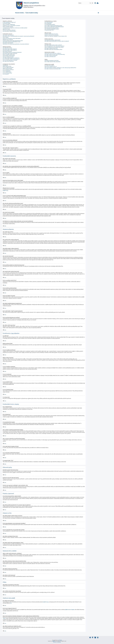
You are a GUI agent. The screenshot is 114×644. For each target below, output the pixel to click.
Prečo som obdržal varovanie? (8, 57)
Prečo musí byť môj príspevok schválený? (10, 60)
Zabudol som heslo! (6, 29)
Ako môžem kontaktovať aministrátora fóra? (53, 69)
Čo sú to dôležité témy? (7, 72)
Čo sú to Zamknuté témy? (7, 73)
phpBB (53, 641)
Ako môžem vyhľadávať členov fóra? (51, 48)
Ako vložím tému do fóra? (7, 48)
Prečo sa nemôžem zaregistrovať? (9, 24)
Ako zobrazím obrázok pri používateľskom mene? (12, 42)
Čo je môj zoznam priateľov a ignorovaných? (52, 40)
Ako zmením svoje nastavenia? (8, 35)
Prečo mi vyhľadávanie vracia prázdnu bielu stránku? (54, 47)
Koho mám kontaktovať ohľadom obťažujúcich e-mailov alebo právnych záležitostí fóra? (60, 68)
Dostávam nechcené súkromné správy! (52, 35)
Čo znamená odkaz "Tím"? (49, 30)
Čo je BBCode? (5, 65)
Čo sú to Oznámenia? (7, 71)
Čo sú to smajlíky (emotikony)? (8, 67)
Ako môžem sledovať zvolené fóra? (51, 56)
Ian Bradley (60, 640)
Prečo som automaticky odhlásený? (9, 30)
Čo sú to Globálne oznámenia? (8, 70)
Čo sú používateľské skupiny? (50, 24)
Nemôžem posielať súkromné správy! (51, 34)
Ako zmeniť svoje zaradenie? (8, 43)
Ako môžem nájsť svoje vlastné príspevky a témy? (53, 49)
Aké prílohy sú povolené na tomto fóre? (52, 60)
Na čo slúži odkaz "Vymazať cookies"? (9, 31)
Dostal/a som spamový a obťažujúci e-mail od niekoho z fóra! (56, 36)
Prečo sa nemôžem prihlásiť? (8, 27)
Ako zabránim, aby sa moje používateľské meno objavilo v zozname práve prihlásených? (19, 36)
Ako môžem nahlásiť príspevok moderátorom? (11, 58)
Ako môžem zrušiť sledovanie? (50, 57)
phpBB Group (5, 191)
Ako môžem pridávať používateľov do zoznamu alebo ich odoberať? (57, 41)
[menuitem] (95, 3)
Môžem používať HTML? (7, 66)
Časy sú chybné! (6, 37)
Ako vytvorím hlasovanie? (7, 51)
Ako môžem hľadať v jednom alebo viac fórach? (53, 45)
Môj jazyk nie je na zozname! (8, 40)
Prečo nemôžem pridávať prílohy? (9, 56)
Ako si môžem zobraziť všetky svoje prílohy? (52, 62)
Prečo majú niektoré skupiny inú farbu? (52, 28)
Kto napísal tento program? (49, 65)
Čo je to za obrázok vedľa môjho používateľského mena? (13, 41)
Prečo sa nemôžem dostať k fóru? (9, 55)
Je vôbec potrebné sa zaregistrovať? (9, 22)
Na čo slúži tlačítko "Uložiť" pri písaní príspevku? (11, 59)
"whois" (4, 618)
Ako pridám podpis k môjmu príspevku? (10, 50)
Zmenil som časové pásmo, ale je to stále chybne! (12, 38)
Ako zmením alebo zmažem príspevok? (10, 49)
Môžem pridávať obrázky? (7, 68)
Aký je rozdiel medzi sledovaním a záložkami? (53, 53)
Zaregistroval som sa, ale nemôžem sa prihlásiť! (11, 26)
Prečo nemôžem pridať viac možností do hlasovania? (12, 52)
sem (11, 603)
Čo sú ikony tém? (6, 74)
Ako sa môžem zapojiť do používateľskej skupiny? (53, 26)
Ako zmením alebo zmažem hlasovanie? (10, 53)
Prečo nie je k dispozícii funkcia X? (51, 67)
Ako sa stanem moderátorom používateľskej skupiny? (54, 27)
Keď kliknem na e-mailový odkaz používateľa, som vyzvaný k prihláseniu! (16, 44)
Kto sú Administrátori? (49, 22)
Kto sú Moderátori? (48, 23)
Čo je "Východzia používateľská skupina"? (52, 29)
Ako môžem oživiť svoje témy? (8, 61)
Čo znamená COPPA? (7, 23)
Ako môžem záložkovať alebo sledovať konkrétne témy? (55, 54)
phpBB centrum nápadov (70, 610)
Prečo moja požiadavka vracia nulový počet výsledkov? (54, 46)
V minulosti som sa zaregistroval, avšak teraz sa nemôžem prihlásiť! (15, 28)
